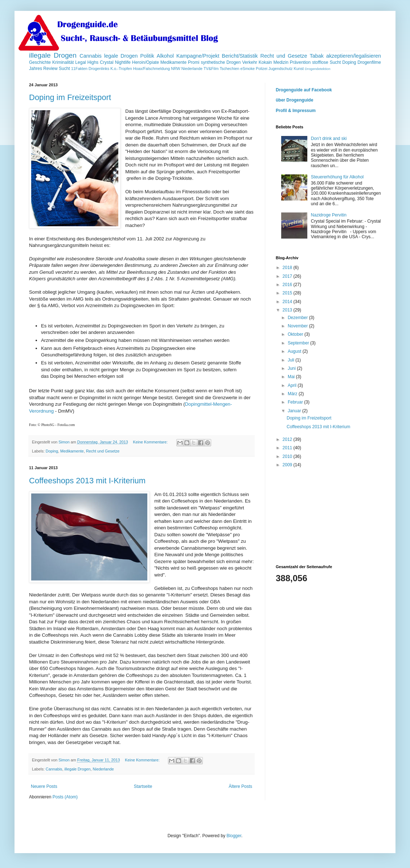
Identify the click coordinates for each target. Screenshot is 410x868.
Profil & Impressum (296, 111)
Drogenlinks (99, 69)
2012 (288, 439)
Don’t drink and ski (329, 139)
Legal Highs (87, 62)
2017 (288, 276)
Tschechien (229, 69)
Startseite (143, 786)
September (299, 343)
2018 (288, 268)
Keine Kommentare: (151, 442)
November (298, 326)
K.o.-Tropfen (121, 69)
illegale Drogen (53, 55)
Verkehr (249, 62)
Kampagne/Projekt (198, 56)
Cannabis (91, 56)
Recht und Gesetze (284, 56)
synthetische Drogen (221, 62)
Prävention (300, 62)
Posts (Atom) (65, 797)
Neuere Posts (44, 786)
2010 (288, 456)
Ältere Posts (240, 786)
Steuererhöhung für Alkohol (337, 177)
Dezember (298, 318)
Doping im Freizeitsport (70, 97)
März (293, 394)
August (295, 351)
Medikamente (173, 62)
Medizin (281, 62)
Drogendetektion (317, 69)
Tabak (317, 56)
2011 (288, 448)
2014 (288, 302)
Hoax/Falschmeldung (151, 69)
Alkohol (165, 56)
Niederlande (192, 69)
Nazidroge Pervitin (329, 215)
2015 (288, 293)
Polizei (262, 69)
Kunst (299, 69)
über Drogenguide (294, 100)
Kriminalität (63, 62)
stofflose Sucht (326, 62)
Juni (292, 368)
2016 (288, 285)
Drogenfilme (369, 62)
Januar (295, 411)
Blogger (234, 836)
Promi (194, 62)
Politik (147, 56)
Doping (349, 62)
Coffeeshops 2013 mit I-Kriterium (87, 481)
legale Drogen (121, 56)
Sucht (64, 69)
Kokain (265, 62)
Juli (292, 360)
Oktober (296, 334)
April (293, 385)
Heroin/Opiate (145, 62)
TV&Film (211, 69)
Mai (292, 377)
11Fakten (79, 69)
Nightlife (123, 62)
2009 (288, 465)
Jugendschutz (281, 69)
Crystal (106, 62)
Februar (296, 402)
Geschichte (40, 62)
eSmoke (247, 69)
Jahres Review (43, 69)
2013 (288, 310)
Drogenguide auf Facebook (304, 90)
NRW (176, 69)
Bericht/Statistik (240, 56)
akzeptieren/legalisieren (354, 56)
